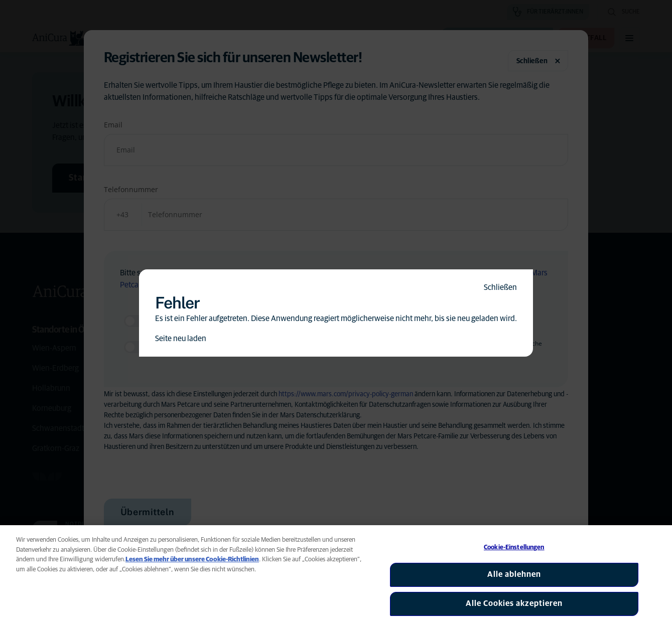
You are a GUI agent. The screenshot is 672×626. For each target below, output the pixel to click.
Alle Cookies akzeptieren (514, 603)
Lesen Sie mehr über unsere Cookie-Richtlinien (192, 560)
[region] (336, 576)
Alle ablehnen (514, 574)
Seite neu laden (181, 339)
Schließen (500, 287)
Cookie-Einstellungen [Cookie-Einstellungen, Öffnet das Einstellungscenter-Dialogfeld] (514, 547)
